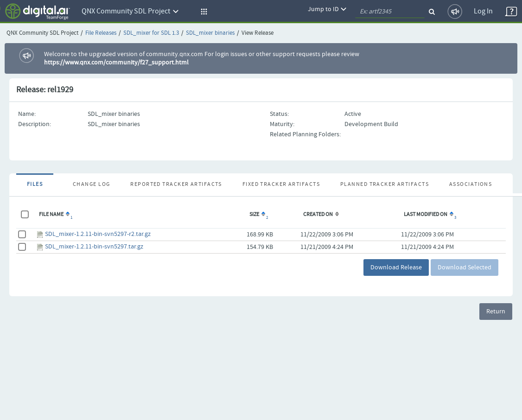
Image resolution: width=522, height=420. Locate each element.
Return (496, 312)
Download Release (396, 267)
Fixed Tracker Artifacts (281, 185)
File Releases (101, 33)
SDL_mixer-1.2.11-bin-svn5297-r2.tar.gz (98, 234)
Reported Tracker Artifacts (176, 185)
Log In (483, 11)
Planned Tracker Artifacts (385, 185)
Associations (471, 185)
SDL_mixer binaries (210, 33)
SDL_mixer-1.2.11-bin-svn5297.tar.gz (94, 247)
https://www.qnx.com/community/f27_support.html (116, 63)
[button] (203, 12)
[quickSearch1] (390, 12)
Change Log (91, 185)
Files (35, 185)
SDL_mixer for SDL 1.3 (151, 33)
